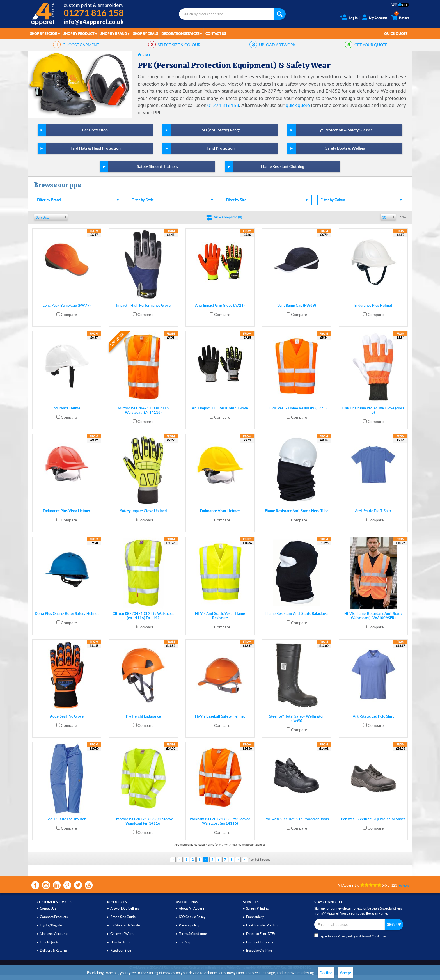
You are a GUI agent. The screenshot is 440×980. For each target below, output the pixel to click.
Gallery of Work (122, 934)
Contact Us (216, 34)
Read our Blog (121, 950)
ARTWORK (277, 45)
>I (245, 860)
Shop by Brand (114, 34)
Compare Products (54, 917)
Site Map (185, 942)
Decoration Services (180, 34)
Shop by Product (79, 34)
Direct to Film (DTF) (261, 934)
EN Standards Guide (125, 925)
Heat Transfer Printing (262, 925)
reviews (403, 885)
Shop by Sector (44, 34)
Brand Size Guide (123, 917)
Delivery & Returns (54, 950)
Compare (69, 315)
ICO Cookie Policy (192, 917)
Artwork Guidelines (125, 908)
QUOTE (371, 45)
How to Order (121, 942)
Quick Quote (396, 34)
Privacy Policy (347, 936)
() (228, 217)
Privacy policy (189, 925)
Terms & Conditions (193, 934)
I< (173, 860)
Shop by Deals (145, 34)
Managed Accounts (54, 934)
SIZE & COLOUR (179, 45)
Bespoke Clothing (259, 950)
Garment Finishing (260, 942)
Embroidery (255, 917)
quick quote (298, 105)
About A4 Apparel (192, 908)
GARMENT (81, 45)
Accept (345, 973)
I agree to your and (350, 936)
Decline (326, 973)
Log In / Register (51, 925)
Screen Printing (257, 908)
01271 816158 (223, 105)
